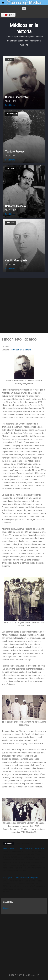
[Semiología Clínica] (24, 3)
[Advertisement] (24, 305)
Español (8, 15)
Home (6, 908)
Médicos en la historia (21, 350)
